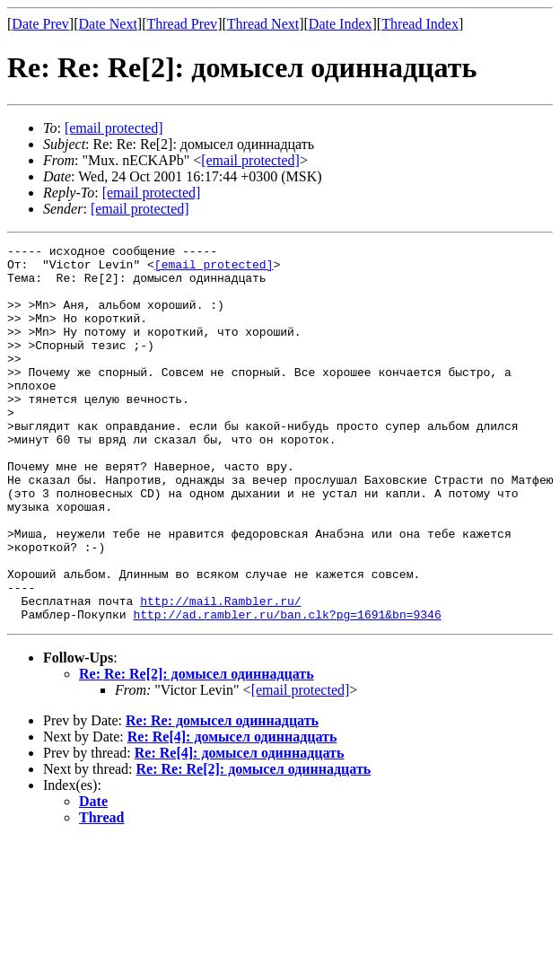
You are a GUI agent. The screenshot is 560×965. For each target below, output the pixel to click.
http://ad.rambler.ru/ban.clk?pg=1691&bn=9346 (287, 689)
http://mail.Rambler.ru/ (220, 673)
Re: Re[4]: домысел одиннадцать (232, 812)
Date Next (108, 24)
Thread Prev (182, 24)
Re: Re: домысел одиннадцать (222, 796)
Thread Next (263, 24)
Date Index (341, 24)
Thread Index (420, 24)
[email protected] (214, 269)
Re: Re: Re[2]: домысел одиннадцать (197, 749)
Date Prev (40, 24)
